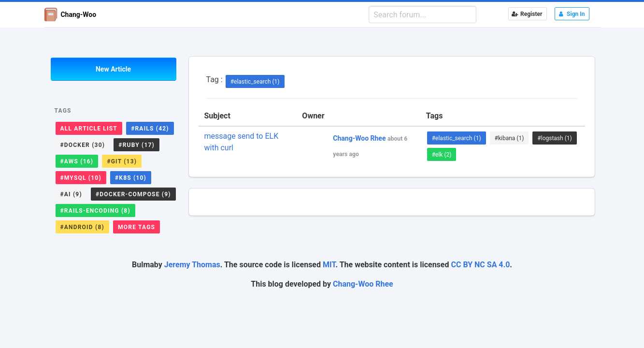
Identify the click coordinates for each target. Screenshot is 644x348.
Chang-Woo (70, 14)
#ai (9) (71, 194)
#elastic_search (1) (255, 82)
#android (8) (82, 227)
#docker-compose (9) (133, 194)
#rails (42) (150, 129)
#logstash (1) (554, 138)
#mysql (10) (81, 178)
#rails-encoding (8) (95, 211)
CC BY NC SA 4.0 (480, 265)
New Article (113, 69)
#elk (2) (442, 155)
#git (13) (122, 161)
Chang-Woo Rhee (363, 284)
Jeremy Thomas (192, 265)
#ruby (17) (136, 145)
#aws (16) (77, 161)
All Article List (89, 129)
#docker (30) (83, 145)
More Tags (136, 227)
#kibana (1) (509, 138)
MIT (329, 265)
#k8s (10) (131, 178)
